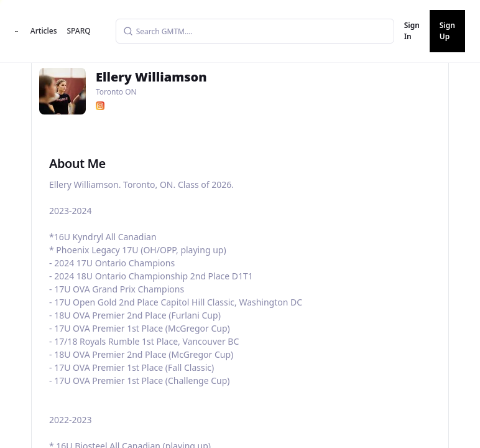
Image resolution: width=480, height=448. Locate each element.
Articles (44, 31)
